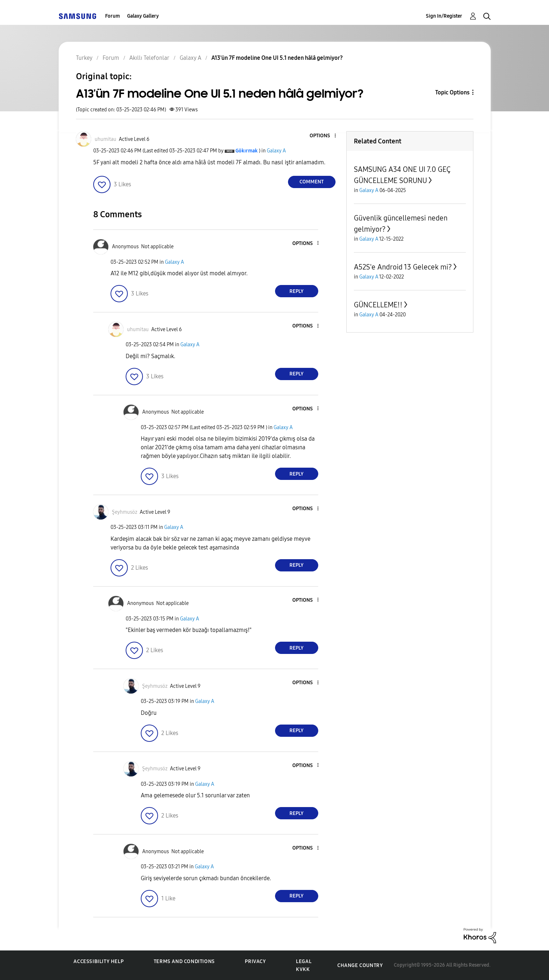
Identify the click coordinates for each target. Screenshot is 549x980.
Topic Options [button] (452, 92)
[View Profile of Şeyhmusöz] (125, 512)
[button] (323, 136)
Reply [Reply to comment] (296, 291)
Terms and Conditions (184, 961)
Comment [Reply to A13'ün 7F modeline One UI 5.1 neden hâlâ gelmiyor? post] (312, 182)
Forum (112, 16)
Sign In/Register (444, 16)
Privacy (255, 961)
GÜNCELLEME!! (378, 305)
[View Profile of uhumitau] (105, 139)
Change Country (360, 965)
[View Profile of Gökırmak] (247, 151)
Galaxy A (276, 151)
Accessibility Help (98, 961)
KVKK (303, 969)
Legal (304, 961)
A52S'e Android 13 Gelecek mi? (403, 267)
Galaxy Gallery (143, 16)
